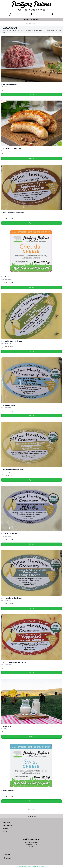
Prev (28, 809)
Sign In (31, 15)
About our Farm (7, 826)
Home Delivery (7, 823)
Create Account (34, 19)
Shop (11, 15)
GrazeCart (41, 866)
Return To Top (31, 816)
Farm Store (6, 828)
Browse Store (31, 23)
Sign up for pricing (8, 90)
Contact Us (6, 831)
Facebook (8, 858)
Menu (53, 15)
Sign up (31, 95)
